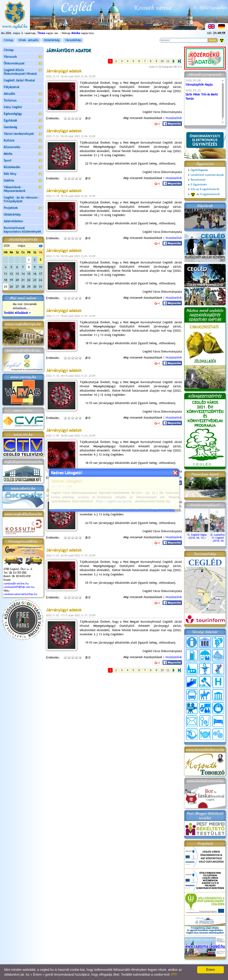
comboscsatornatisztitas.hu (20, 594)
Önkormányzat (23, 64)
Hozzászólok (174, 118)
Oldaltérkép (52, 40)
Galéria (23, 181)
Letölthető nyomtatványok (207, 175)
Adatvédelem (13, 221)
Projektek (23, 208)
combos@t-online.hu (16, 584)
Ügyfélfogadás (199, 170)
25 (6, 287)
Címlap (8, 40)
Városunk (23, 57)
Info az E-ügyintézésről (205, 189)
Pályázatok (12, 87)
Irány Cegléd (13, 107)
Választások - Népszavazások (23, 189)
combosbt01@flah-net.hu (19, 587)
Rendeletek (198, 180)
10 (162, 61)
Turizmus (23, 101)
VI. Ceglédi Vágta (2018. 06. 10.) (197, 535)
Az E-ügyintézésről (205, 194)
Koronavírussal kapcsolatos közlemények (22, 230)
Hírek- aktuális (28, 40)
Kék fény (23, 174)
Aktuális (23, 94)
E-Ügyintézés (199, 185)
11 (168, 61)
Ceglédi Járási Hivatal (19, 80)
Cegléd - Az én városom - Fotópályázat (22, 199)
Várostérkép (73, 40)
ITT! (174, 974)
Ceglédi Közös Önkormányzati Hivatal (23, 72)
